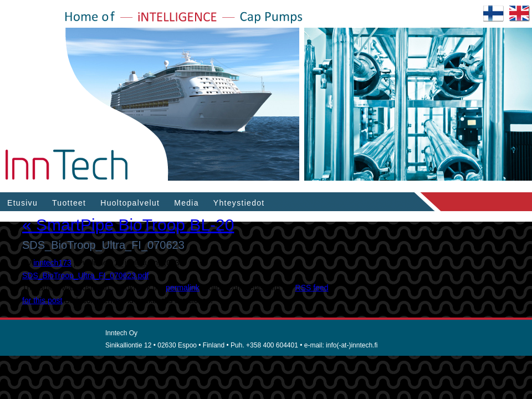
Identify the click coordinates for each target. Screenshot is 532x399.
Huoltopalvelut (130, 203)
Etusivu (22, 203)
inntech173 (52, 263)
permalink (183, 288)
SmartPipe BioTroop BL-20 (128, 225)
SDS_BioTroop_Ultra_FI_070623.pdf (85, 275)
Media (186, 203)
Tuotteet (69, 203)
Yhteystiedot (239, 203)
